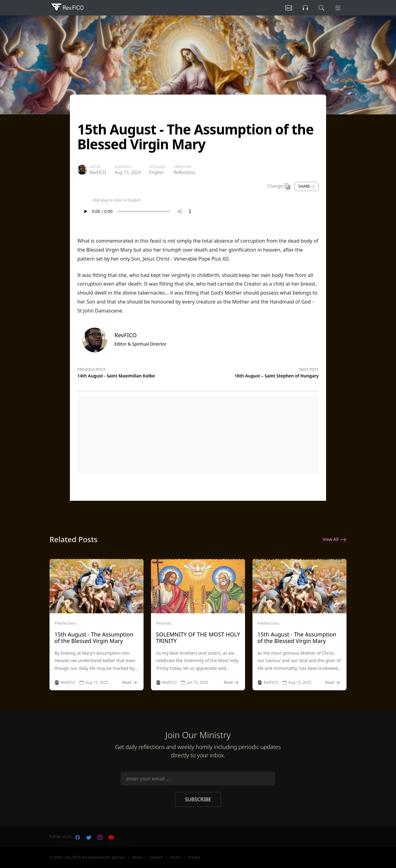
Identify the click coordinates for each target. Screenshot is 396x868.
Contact (156, 857)
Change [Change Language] (279, 186)
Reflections (185, 172)
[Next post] (258, 372)
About (137, 857)
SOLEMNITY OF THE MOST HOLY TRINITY (198, 638)
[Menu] (338, 8)
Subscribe (198, 799)
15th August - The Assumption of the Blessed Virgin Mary (94, 638)
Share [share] (307, 186)
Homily (165, 623)
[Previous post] (138, 372)
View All (335, 540)
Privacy (194, 857)
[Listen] (289, 8)
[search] (321, 8)
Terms (176, 857)
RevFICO (98, 172)
